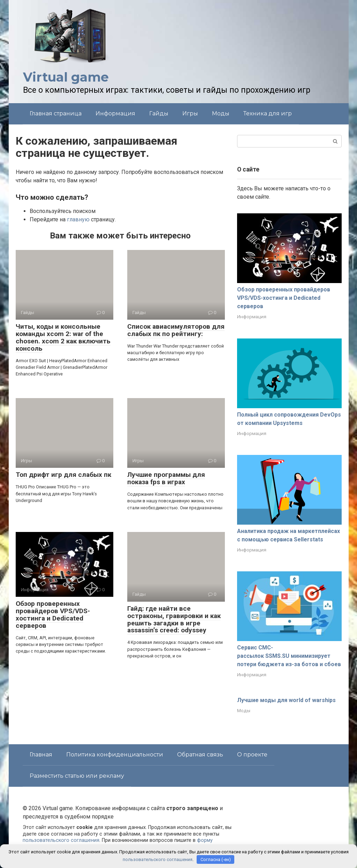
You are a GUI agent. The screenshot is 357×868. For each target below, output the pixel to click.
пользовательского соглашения (61, 840)
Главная (41, 755)
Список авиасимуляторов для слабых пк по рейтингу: (176, 330)
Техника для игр (268, 113)
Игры (190, 113)
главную (78, 219)
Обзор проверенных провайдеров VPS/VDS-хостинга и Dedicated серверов (53, 615)
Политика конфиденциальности (115, 755)
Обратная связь (200, 755)
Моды (221, 113)
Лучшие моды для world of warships (286, 700)
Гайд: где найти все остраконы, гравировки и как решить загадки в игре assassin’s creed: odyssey (174, 619)
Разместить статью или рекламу (77, 776)
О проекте (252, 755)
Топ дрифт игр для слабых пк (63, 475)
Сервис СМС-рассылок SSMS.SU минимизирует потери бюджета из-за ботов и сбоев (289, 656)
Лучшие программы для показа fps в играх (166, 478)
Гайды (159, 113)
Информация (115, 113)
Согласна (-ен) (216, 859)
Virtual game (66, 77)
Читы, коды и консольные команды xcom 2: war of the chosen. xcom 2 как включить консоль (63, 337)
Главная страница (56, 113)
